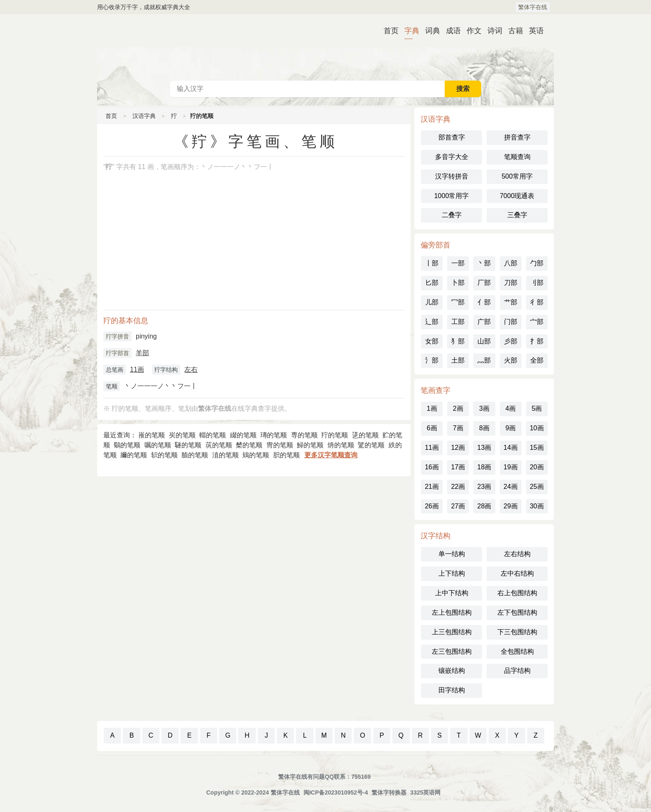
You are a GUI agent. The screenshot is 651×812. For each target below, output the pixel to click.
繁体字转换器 (389, 792)
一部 (458, 263)
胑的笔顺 (286, 455)
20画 (537, 467)
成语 (450, 31)
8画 (484, 428)
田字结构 (452, 690)
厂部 (484, 283)
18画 (485, 467)
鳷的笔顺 (256, 455)
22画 (458, 487)
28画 (485, 506)
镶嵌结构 (452, 671)
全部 (537, 360)
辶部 (432, 322)
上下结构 (452, 573)
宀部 (537, 322)
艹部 (511, 302)
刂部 (537, 283)
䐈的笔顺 (195, 455)
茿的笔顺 (219, 445)
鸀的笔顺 (127, 445)
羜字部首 (117, 353)
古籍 (512, 31)
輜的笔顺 (213, 435)
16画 (432, 467)
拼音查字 (517, 137)
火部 (511, 360)
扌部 (537, 341)
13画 (485, 448)
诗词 (492, 31)
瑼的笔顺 (274, 435)
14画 (511, 448)
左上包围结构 (452, 612)
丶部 (484, 263)
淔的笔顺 (225, 455)
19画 (511, 467)
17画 (458, 467)
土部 (458, 360)
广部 (484, 322)
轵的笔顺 (164, 455)
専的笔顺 (304, 435)
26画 (432, 506)
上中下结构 (452, 593)
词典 (429, 31)
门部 (511, 322)
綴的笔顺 (243, 435)
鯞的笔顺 (310, 445)
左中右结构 (517, 573)
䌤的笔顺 (134, 455)
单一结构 (452, 554)
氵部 (432, 360)
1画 (432, 408)
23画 (485, 487)
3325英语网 (425, 792)
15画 (537, 448)
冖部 (458, 302)
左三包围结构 (452, 651)
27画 (458, 506)
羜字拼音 (117, 336)
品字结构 (517, 671)
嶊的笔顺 (152, 435)
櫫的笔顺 (249, 445)
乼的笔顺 (365, 435)
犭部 (458, 341)
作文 (471, 31)
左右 (191, 369)
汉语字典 (144, 116)
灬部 (484, 360)
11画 (137, 369)
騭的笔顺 (371, 445)
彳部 (537, 302)
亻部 (484, 302)
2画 (458, 408)
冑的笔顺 (280, 445)
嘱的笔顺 (158, 445)
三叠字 (517, 215)
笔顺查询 (517, 157)
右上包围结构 (517, 593)
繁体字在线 (533, 7)
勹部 (537, 263)
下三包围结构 (517, 632)
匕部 (432, 283)
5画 (537, 408)
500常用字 (517, 176)
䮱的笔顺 (188, 445)
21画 (432, 487)
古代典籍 (325, 47)
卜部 (458, 283)
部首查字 (452, 137)
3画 (484, 408)
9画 (510, 428)
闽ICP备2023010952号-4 (336, 792)
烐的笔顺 (341, 445)
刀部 (511, 283)
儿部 (432, 302)
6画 (432, 428)
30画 (537, 506)
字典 (409, 31)
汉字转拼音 (452, 176)
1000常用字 (452, 196)
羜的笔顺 (335, 435)
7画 (458, 428)
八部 (511, 263)
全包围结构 (517, 651)
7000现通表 (517, 196)
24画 (511, 487)
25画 (537, 487)
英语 (533, 31)
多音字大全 (452, 157)
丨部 (432, 263)
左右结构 (517, 554)
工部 (458, 322)
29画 (511, 506)
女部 (432, 341)
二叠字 (452, 215)
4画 (510, 408)
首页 (388, 31)
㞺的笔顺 (182, 435)
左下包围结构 (517, 612)
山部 (484, 341)
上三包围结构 (452, 632)
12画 (458, 448)
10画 (537, 428)
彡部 (511, 341)
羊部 (142, 353)
